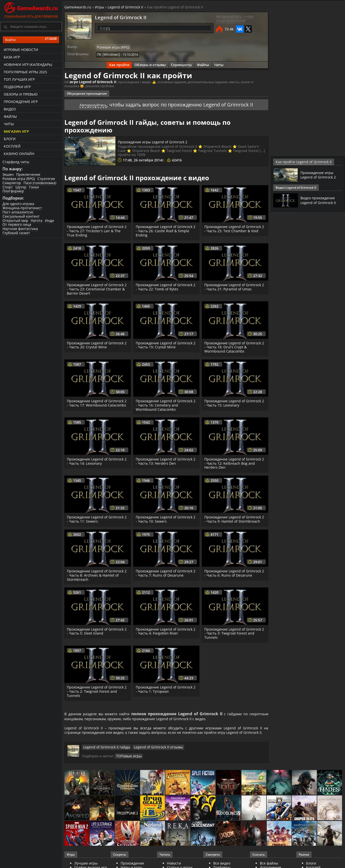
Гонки (34, 187)
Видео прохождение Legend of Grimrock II (320, 200)
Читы (9, 124)
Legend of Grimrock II (125, 7)
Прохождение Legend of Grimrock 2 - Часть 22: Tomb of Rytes (165, 285)
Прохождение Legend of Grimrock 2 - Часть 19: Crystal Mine (165, 344)
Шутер (21, 187)
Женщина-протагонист (22, 208)
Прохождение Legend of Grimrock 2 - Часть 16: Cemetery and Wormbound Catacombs (165, 404)
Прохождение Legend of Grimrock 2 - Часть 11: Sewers (96, 518)
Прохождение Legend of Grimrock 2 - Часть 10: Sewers (165, 518)
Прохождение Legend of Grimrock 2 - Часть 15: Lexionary (234, 402)
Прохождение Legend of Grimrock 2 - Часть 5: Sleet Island (96, 630)
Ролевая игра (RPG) (19, 179)
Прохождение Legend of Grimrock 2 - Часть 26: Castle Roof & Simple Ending (165, 229)
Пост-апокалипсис (18, 212)
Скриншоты (181, 64)
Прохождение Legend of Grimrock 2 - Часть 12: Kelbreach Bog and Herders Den (234, 462)
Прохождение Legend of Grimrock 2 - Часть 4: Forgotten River (165, 630)
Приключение (28, 174)
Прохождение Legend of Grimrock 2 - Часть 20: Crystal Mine (96, 344)
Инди (49, 220)
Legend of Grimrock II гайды (104, 755)
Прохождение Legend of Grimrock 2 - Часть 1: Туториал (165, 688)
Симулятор (12, 183)
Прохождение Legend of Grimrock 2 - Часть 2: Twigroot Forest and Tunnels (96, 690)
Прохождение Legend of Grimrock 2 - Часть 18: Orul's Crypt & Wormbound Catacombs (234, 346)
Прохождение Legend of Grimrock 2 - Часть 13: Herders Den (165, 460)
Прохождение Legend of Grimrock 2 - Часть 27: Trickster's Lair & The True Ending (96, 229)
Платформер (13, 191)
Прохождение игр (21, 102)
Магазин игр (16, 131)
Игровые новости (21, 50)
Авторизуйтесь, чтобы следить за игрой (235, 19)
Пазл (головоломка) (40, 183)
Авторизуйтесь (93, 103)
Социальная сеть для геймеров (31, 9)
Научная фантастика (20, 229)
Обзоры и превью (21, 94)
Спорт (8, 187)
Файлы (10, 116)
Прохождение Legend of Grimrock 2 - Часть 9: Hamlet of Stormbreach (234, 518)
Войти (31, 40)
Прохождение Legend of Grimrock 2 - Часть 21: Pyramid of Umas (234, 285)
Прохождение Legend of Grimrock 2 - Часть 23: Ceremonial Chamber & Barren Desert (97, 288)
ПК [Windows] (107, 54)
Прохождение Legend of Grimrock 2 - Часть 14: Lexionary (96, 460)
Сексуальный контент (21, 216)
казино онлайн (19, 154)
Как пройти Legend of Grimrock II (300, 162)
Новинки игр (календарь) (28, 64)
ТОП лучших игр (19, 79)
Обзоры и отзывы (150, 64)
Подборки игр (17, 87)
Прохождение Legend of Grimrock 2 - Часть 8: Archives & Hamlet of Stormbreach (96, 574)
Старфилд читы (16, 162)
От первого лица (17, 224)
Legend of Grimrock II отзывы (151, 755)
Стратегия (46, 179)
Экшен (8, 174)
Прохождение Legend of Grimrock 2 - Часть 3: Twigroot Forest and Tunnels (234, 632)
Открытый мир (15, 220)
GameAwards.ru (78, 7)
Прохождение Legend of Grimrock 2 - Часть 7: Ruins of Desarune (165, 572)
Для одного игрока (18, 204)
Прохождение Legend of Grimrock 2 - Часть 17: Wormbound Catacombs (96, 404)
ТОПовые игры (128, 763)
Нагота (37, 220)
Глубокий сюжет (16, 233)
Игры (99, 7)
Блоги (10, 139)
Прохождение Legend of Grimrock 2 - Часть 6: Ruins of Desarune (234, 572)
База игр (12, 57)
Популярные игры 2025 (25, 72)
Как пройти (119, 64)
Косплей (12, 146)
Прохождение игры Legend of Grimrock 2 (165, 140)
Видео (10, 109)
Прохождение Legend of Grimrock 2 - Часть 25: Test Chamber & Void (234, 227)
